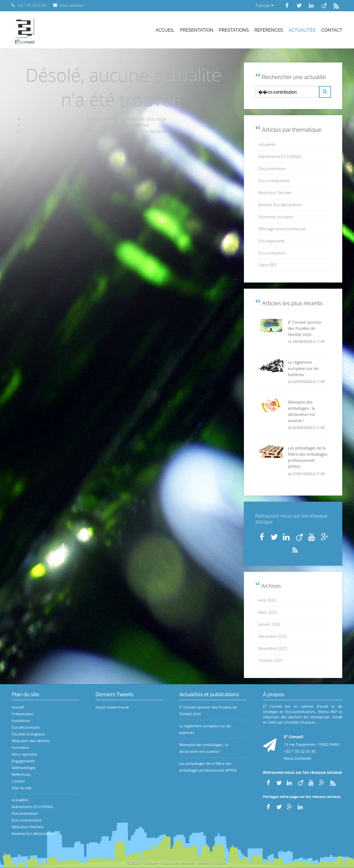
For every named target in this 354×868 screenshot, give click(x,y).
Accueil (165, 30)
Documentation (272, 169)
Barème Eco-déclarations (280, 205)
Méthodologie (24, 768)
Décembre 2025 (273, 636)
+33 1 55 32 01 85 (300, 751)
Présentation (197, 30)
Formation (21, 747)
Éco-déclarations (26, 727)
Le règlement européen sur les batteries (205, 729)
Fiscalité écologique (28, 734)
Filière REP (268, 265)
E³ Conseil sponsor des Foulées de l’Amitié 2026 (208, 710)
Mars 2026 (268, 612)
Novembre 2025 (273, 648)
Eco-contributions (274, 181)
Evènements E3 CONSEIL (280, 157)
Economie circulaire (276, 217)
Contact (332, 30)
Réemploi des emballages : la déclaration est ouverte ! (204, 748)
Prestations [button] (234, 30)
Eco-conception (272, 253)
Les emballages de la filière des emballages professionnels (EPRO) (208, 767)
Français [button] (264, 5)
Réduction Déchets (275, 193)
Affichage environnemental (282, 229)
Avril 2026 (267, 600)
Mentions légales (213, 863)
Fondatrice (21, 721)
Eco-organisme (272, 241)
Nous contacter (298, 758)
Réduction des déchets (31, 741)
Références (269, 30)
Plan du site (22, 788)
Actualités (302, 30)
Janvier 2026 (269, 624)
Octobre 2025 (271, 660)
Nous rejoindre (25, 754)
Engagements (23, 761)
